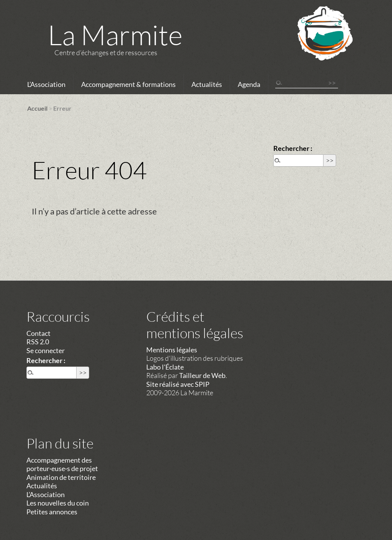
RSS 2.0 (38, 342)
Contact (38, 333)
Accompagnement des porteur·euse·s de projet (62, 464)
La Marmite (115, 34)
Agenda (249, 84)
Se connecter (46, 350)
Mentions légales (172, 350)
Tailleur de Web (202, 375)
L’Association (46, 84)
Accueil (37, 108)
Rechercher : (293, 148)
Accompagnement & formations (128, 84)
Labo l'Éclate (165, 367)
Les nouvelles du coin (58, 503)
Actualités (207, 84)
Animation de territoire (61, 477)
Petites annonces (52, 512)
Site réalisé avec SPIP (178, 384)
